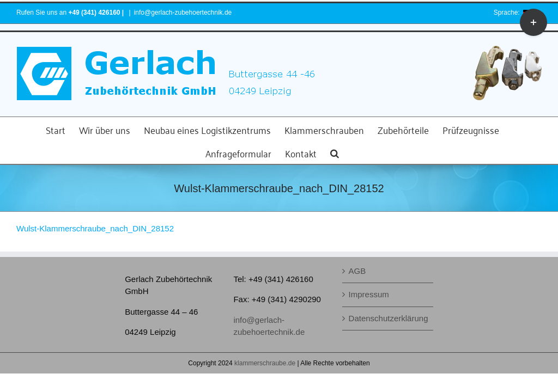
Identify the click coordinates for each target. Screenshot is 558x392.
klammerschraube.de (265, 363)
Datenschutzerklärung (388, 318)
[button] (335, 152)
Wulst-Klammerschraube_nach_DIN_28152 (95, 228)
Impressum (369, 294)
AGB (357, 271)
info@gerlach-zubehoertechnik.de (183, 13)
